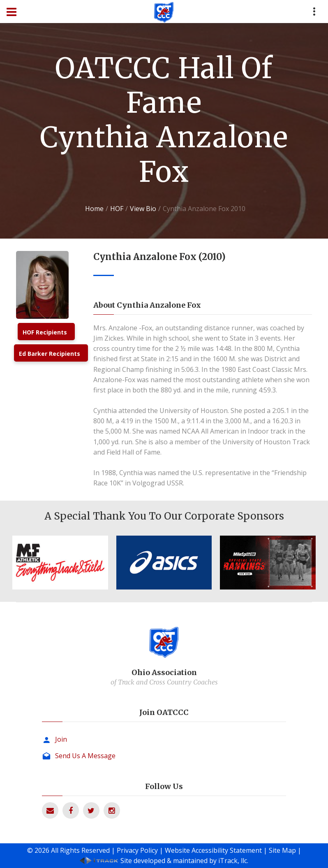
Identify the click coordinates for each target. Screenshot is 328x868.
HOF (117, 209)
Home (94, 209)
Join (61, 739)
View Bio (143, 209)
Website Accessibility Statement (213, 850)
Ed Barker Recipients (50, 354)
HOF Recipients (45, 332)
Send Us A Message (85, 756)
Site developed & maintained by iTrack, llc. (184, 861)
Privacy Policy (137, 850)
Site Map (282, 850)
